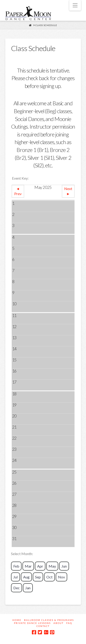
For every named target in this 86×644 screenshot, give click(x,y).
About (58, 623)
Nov (61, 577)
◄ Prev (18, 191)
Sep (38, 577)
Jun (64, 566)
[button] (75, 5)
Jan (28, 588)
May (52, 566)
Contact (43, 626)
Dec (17, 588)
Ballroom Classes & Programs (49, 620)
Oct (49, 577)
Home (17, 620)
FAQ (69, 623)
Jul (15, 577)
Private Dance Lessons (32, 623)
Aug (26, 577)
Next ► (68, 191)
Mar (28, 566)
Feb (16, 566)
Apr (40, 566)
